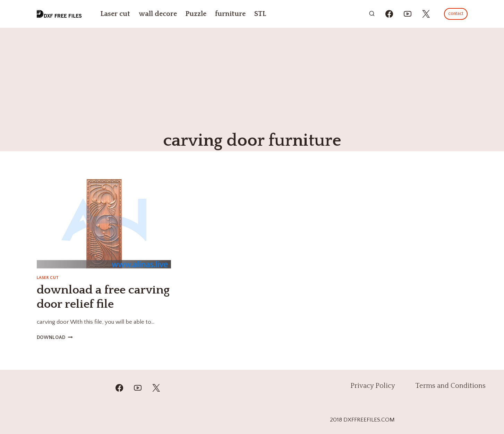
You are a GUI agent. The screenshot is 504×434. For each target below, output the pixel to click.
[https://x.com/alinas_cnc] (426, 14)
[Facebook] (119, 388)
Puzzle (196, 14)
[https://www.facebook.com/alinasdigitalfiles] (389, 14)
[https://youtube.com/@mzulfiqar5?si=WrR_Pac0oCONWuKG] (408, 14)
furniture (230, 14)
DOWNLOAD (55, 338)
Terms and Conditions (450, 386)
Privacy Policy (373, 386)
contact (456, 14)
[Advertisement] (252, 80)
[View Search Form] (372, 14)
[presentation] (104, 224)
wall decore (158, 14)
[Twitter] (156, 388)
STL (260, 14)
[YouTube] (138, 388)
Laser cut (115, 14)
